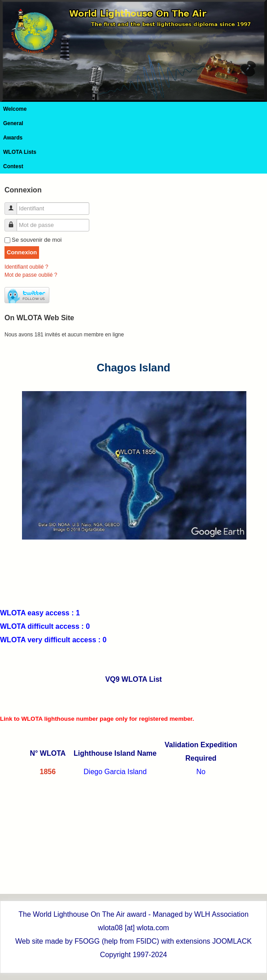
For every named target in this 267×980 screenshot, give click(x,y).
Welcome (15, 109)
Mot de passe (14, 221)
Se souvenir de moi (37, 240)
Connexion (22, 252)
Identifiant (14, 205)
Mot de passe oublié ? (31, 275)
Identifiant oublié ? (26, 267)
